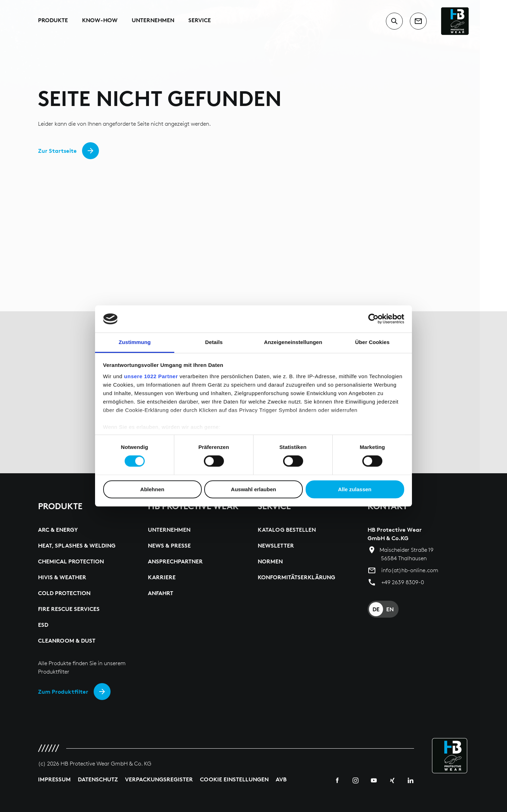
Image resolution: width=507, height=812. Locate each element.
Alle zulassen (355, 489)
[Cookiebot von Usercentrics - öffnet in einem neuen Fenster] (373, 319)
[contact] (418, 21)
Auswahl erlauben (254, 489)
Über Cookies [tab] (373, 342)
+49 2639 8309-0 (403, 582)
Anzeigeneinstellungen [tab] (293, 342)
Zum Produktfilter (63, 692)
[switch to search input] (394, 21)
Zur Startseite (57, 151)
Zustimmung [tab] (135, 342)
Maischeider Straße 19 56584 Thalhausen (406, 554)
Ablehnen (152, 489)
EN (390, 609)
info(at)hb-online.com (410, 570)
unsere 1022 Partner (151, 376)
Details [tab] (214, 342)
